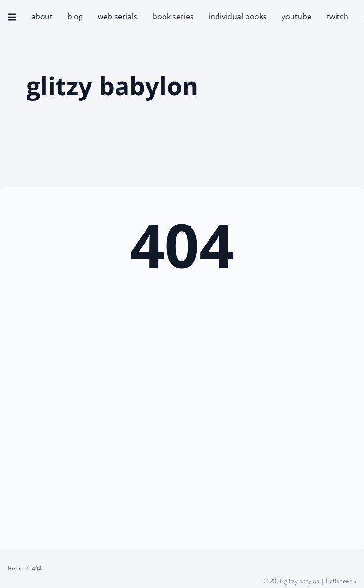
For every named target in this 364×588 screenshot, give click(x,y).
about (42, 17)
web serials (118, 17)
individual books (238, 17)
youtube (296, 17)
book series (173, 17)
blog (75, 17)
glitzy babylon (112, 86)
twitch (337, 17)
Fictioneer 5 (341, 581)
